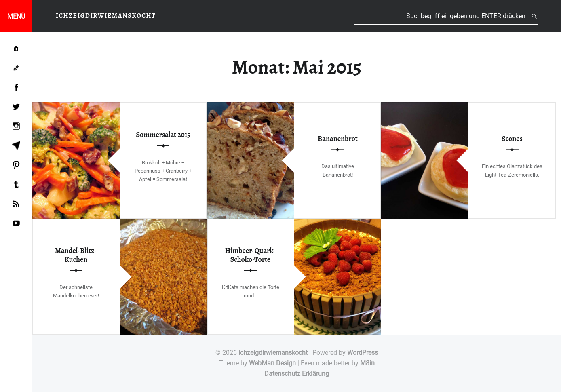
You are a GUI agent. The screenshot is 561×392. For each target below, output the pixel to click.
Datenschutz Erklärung (297, 374)
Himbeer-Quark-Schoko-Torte (250, 255)
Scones (512, 139)
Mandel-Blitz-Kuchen (76, 255)
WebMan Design (272, 363)
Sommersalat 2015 (163, 135)
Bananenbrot (338, 139)
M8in (367, 363)
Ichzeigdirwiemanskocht (273, 353)
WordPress (363, 353)
